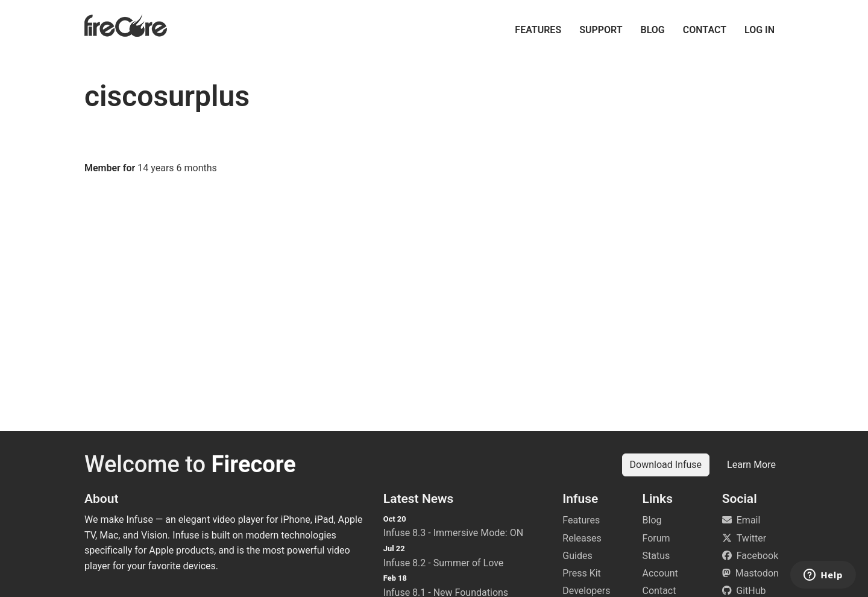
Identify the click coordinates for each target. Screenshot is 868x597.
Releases (582, 538)
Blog (653, 30)
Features (538, 30)
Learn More (751, 465)
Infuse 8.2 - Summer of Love (444, 563)
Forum (656, 538)
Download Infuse (666, 465)
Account (660, 573)
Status (656, 556)
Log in (759, 30)
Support (601, 30)
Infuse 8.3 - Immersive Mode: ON (453, 533)
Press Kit (582, 573)
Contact (705, 30)
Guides (577, 556)
